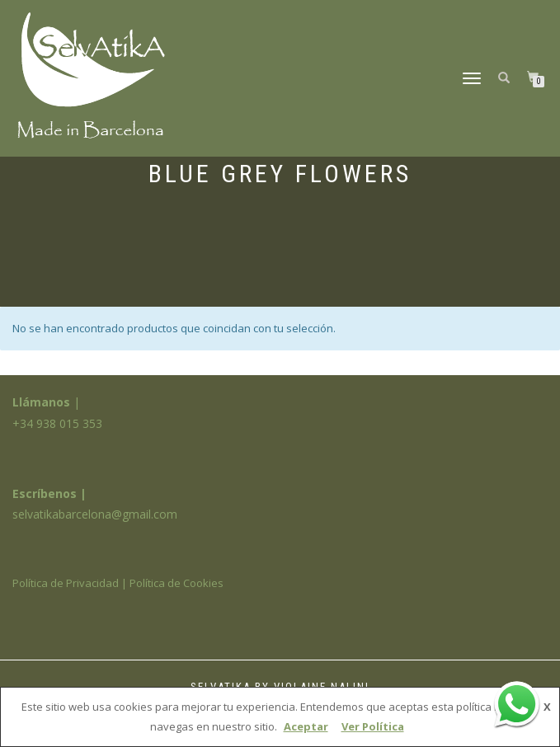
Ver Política (373, 726)
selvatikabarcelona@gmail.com (95, 514)
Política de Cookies (176, 583)
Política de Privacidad (66, 583)
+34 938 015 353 (57, 423)
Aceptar (306, 726)
